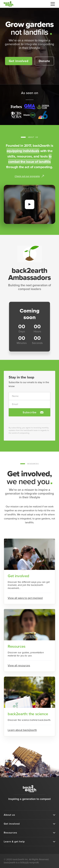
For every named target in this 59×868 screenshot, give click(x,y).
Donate (44, 61)
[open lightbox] (30, 204)
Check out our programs (27, 176)
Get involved (19, 61)
